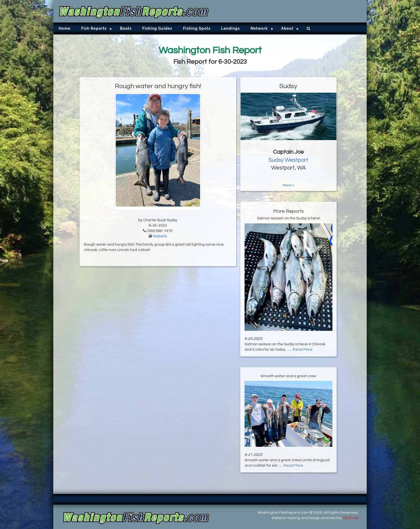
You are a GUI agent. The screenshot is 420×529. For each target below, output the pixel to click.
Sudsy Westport (288, 160)
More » (288, 185)
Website (160, 236)
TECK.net (351, 518)
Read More (303, 350)
